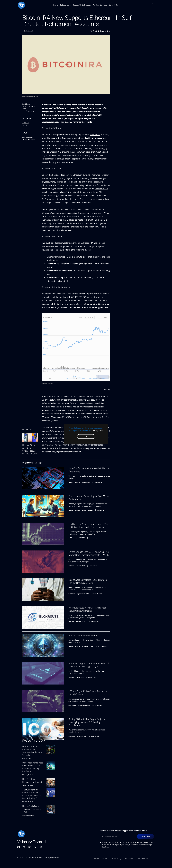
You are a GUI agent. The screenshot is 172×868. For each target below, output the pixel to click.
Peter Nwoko (72, 705)
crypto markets (28, 138)
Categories (66, 5)
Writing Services (100, 5)
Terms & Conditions (100, 859)
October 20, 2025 (28, 802)
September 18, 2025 (28, 815)
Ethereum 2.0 (101, 189)
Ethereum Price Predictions (59, 271)
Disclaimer (129, 859)
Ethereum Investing (56, 257)
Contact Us (113, 5)
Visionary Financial (74, 482)
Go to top (107, 390)
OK (86, 437)
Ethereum (32, 140)
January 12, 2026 (28, 785)
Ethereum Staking (55, 278)
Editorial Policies (143, 859)
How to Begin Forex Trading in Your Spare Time (32, 809)
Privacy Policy (98, 431)
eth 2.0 (25, 140)
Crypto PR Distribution (82, 5)
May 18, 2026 (26, 759)
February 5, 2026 (28, 775)
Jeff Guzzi (26, 123)
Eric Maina (72, 594)
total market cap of (61, 297)
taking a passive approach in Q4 (71, 159)
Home (56, 5)
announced (95, 135)
